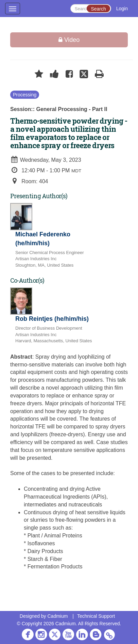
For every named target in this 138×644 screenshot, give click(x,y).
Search (98, 9)
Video (69, 40)
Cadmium (57, 616)
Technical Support (96, 616)
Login (122, 9)
